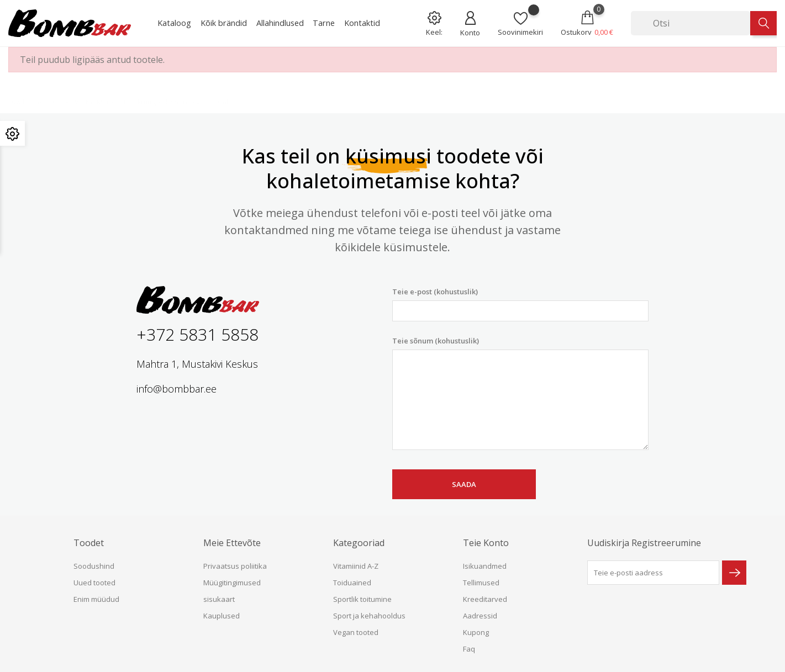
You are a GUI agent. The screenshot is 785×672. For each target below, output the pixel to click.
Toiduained (352, 583)
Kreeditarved (485, 599)
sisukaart (219, 599)
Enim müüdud (96, 599)
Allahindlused (280, 23)
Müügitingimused (232, 583)
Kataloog (174, 23)
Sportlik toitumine (362, 599)
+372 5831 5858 (197, 334)
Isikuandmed (485, 566)
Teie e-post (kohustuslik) (520, 304)
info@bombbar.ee (177, 389)
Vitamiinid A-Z (356, 566)
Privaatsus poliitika (235, 566)
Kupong (476, 632)
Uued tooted (94, 583)
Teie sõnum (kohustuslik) (520, 393)
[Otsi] (691, 23)
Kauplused (222, 616)
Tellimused (481, 583)
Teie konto (486, 543)
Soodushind (94, 566)
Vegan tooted (356, 632)
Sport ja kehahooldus (369, 616)
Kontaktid (362, 23)
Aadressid (480, 616)
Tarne (324, 23)
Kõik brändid (224, 23)
